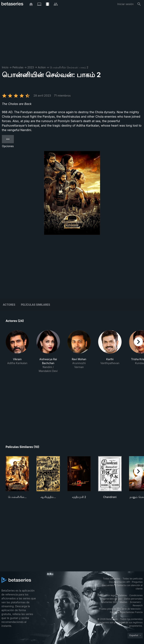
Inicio (5, 67)
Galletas (123, 595)
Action (42, 67)
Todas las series (111, 579)
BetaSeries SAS (109, 602)
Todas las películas (132, 579)
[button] (17, 352)
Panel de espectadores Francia (126, 612)
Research (138, 605)
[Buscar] (139, 4)
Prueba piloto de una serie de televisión (120, 609)
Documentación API (120, 582)
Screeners (135, 602)
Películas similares (36, 305)
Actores (9, 305)
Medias (124, 602)
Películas (18, 67)
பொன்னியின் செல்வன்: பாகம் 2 (69, 67)
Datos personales (133, 599)
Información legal (107, 595)
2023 (31, 67)
